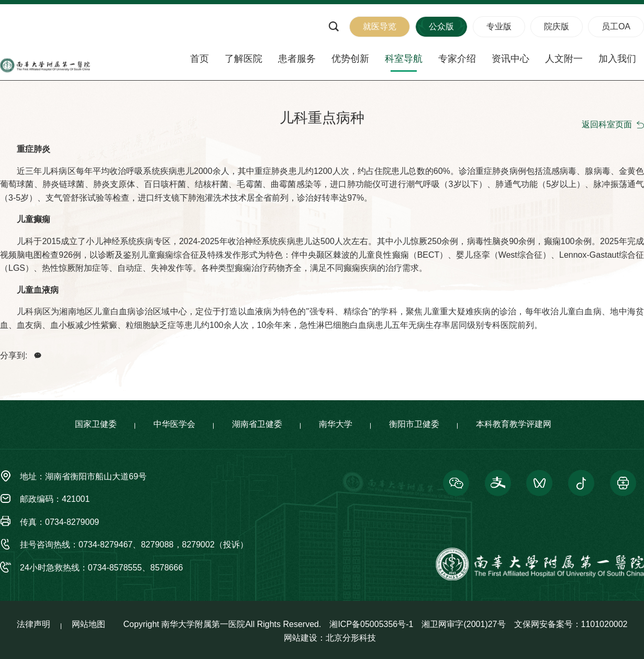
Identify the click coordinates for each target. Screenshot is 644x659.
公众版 (441, 26)
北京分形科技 (351, 638)
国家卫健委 (96, 425)
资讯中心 (510, 59)
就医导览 (380, 26)
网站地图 (88, 625)
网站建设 (301, 638)
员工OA (616, 26)
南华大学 (336, 425)
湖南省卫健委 (257, 425)
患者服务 (297, 59)
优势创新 (350, 59)
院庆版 (557, 26)
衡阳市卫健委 (414, 425)
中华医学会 (174, 425)
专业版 (499, 26)
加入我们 (617, 59)
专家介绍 (457, 59)
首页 (199, 59)
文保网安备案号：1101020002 (571, 625)
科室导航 (404, 59)
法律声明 (34, 625)
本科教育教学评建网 (514, 425)
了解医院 (243, 59)
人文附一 (564, 59)
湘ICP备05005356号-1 (371, 625)
